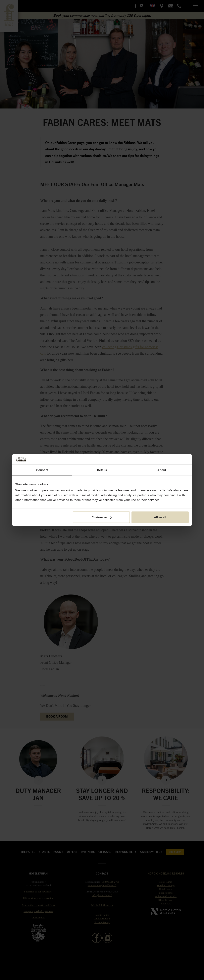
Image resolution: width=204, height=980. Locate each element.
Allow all (160, 517)
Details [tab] (102, 470)
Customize (102, 517)
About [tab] (162, 470)
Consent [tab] (42, 470)
